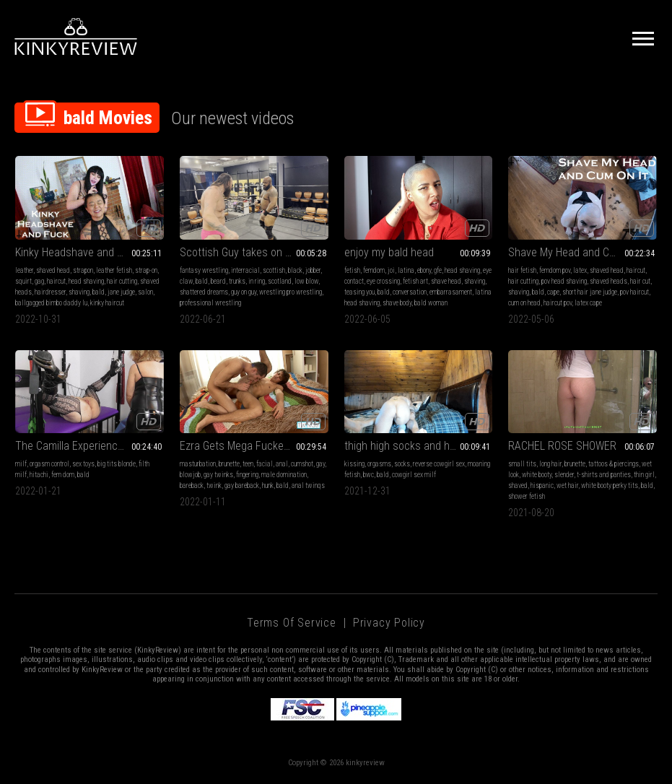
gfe (438, 270)
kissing (354, 464)
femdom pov (555, 270)
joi (391, 270)
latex (580, 270)
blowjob (190, 475)
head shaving (86, 281)
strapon (83, 270)
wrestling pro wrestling (291, 292)
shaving (79, 292)
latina (406, 270)
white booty (537, 475)
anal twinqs (308, 485)
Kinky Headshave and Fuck (77, 252)
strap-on (146, 270)
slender (564, 475)
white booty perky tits (610, 485)
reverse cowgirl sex (439, 464)
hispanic (542, 485)
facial (265, 464)
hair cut (640, 281)
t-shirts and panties (604, 475)
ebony (424, 270)
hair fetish (522, 270)
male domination (284, 475)
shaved (518, 485)
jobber (313, 270)
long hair (550, 464)
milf (21, 464)
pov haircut (634, 292)
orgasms (379, 464)
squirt (23, 281)
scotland (280, 281)
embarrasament (451, 292)
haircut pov (558, 303)
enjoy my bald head (389, 252)
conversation (410, 292)
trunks (237, 281)
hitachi (39, 475)
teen (248, 464)
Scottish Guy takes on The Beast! (254, 252)
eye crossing (383, 281)
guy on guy (244, 292)
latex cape (588, 303)
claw (186, 281)
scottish (274, 270)
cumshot (302, 464)
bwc (368, 475)
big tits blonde (117, 464)
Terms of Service (292, 623)
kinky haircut (107, 303)
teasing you (359, 292)
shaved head (53, 270)
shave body (397, 303)
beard (218, 281)
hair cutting (122, 281)
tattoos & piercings (614, 464)
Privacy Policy (389, 623)
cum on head (524, 303)
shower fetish (527, 496)
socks (402, 464)
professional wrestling (210, 303)
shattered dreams (204, 292)
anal (282, 464)
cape (553, 292)
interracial (245, 270)
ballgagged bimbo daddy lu (51, 303)
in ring (257, 281)
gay (320, 464)
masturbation (198, 464)
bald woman (431, 303)
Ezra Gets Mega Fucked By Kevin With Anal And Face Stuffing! (254, 446)
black (295, 270)
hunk (268, 485)
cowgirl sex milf (414, 475)
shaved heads (608, 281)
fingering (247, 475)
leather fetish (114, 270)
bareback (192, 485)
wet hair (567, 485)
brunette (229, 464)
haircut (56, 281)
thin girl (644, 475)
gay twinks (218, 475)
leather (24, 270)
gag (39, 281)
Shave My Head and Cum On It (578, 252)
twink (214, 485)
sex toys (83, 464)
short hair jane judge (590, 292)
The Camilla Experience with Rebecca (90, 446)
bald (99, 292)
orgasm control (49, 464)
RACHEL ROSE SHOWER (562, 446)
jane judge (121, 292)
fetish (352, 270)
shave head (446, 281)
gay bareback (242, 485)
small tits (522, 464)
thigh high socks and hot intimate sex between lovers (419, 446)
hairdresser (50, 292)
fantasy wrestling (204, 270)
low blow (306, 281)
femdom (374, 270)
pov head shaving (564, 281)
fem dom (63, 475)
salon (145, 292)
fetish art (415, 281)
